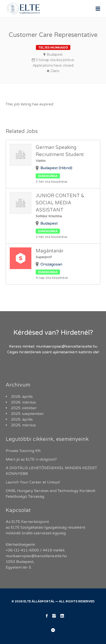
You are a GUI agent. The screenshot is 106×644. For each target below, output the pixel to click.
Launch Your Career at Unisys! (33, 482)
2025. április (22, 419)
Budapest (55, 54)
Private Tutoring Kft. (24, 451)
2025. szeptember (27, 414)
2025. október (24, 408)
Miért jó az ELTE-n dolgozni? (32, 459)
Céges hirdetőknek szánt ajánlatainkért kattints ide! (53, 352)
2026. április (22, 397)
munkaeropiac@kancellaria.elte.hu (67, 346)
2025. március (23, 425)
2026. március (23, 402)
